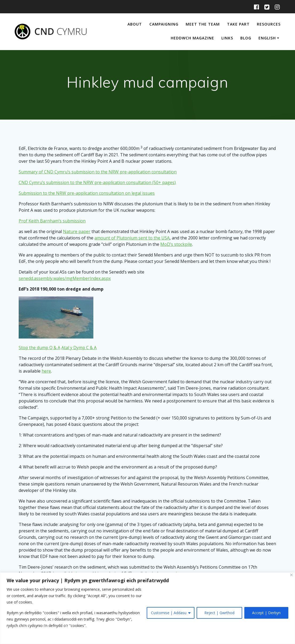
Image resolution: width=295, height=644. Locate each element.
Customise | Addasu (169, 613)
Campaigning (164, 24)
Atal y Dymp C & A (79, 348)
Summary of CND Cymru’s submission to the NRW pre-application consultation (98, 172)
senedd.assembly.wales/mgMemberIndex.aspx (65, 278)
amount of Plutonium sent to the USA (132, 238)
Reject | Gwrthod (219, 613)
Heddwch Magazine (192, 38)
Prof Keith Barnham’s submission (52, 221)
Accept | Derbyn (266, 613)
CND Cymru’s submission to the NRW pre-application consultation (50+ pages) (97, 182)
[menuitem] (270, 38)
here (46, 371)
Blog (246, 38)
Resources (269, 24)
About (135, 24)
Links (227, 38)
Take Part (238, 24)
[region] (147, 608)
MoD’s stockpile (176, 244)
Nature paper (77, 231)
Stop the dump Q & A (39, 348)
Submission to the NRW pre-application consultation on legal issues (87, 193)
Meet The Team (203, 24)
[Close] (291, 575)
